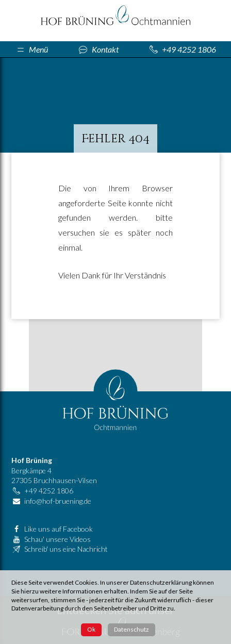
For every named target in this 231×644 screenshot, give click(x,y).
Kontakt (105, 49)
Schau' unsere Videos (57, 539)
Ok (91, 629)
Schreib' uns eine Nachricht (66, 549)
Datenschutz (131, 629)
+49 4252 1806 (49, 491)
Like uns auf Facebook (59, 529)
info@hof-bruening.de (58, 501)
